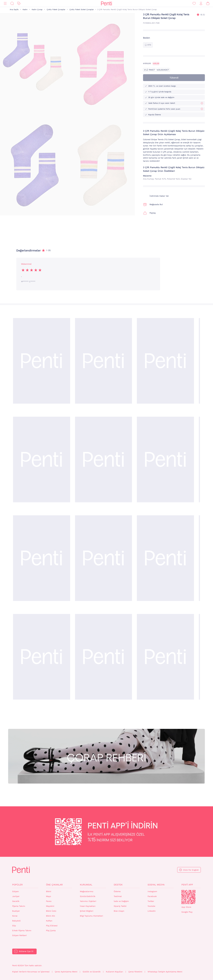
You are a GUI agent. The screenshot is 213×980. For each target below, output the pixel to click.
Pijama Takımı (19, 906)
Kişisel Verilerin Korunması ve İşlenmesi (31, 972)
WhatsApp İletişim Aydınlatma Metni (165, 972)
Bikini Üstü (51, 911)
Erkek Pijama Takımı (22, 931)
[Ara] (12, 3)
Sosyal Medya (156, 885)
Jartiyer (16, 896)
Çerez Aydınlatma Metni (66, 972)
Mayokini (50, 906)
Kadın (25, 10)
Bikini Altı (51, 916)
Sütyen (15, 891)
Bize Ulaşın (119, 911)
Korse (15, 916)
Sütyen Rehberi (19, 935)
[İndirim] (19, 3)
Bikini (49, 891)
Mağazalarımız (87, 891)
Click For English (191, 870)
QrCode (188, 897)
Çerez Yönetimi (135, 972)
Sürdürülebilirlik (88, 896)
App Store (186, 907)
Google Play (187, 912)
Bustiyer (16, 911)
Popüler (17, 885)
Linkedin (152, 911)
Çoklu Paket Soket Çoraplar (82, 10)
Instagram (152, 891)
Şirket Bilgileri (87, 911)
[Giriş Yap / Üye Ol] (201, 3)
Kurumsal (86, 885)
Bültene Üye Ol (26, 951)
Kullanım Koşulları (114, 972)
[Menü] (5, 3)
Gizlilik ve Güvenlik (92, 972)
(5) (203, 15)
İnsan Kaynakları (88, 906)
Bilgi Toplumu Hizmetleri (91, 916)
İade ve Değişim (121, 901)
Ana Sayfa (14, 10)
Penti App (187, 885)
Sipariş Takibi (120, 906)
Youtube (151, 906)
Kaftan (49, 921)
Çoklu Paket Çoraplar (56, 10)
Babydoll (16, 921)
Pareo (49, 901)
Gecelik (16, 901)
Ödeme (117, 891)
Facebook (152, 896)
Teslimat (118, 896)
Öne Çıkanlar (54, 885)
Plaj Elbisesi (52, 926)
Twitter (151, 901)
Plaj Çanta (51, 931)
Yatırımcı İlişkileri (88, 901)
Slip (14, 926)
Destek (118, 885)
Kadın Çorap (37, 10)
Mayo (48, 896)
